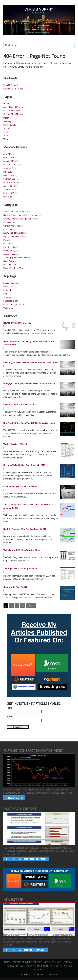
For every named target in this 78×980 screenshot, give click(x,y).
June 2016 (8, 190)
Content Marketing (12, 226)
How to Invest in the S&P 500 (17, 323)
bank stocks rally (11, 301)
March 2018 (9, 158)
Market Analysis (10, 251)
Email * (10, 717)
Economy (8, 229)
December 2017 (11, 165)
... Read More (14, 798)
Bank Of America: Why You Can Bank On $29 (25, 529)
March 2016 (9, 193)
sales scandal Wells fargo (15, 305)
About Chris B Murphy (13, 107)
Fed (5, 294)
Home (6, 104)
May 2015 (8, 197)
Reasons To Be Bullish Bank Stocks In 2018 (24, 465)
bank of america (11, 283)
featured (7, 290)
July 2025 (8, 154)
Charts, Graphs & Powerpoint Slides (19, 219)
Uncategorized (10, 265)
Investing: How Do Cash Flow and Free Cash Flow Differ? (31, 362)
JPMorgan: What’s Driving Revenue (20, 569)
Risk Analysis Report (20, 809)
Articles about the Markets (15, 212)
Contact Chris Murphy (13, 114)
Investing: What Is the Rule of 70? (19, 405)
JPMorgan (8, 297)
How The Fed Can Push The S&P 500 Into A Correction (29, 423)
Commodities (9, 222)
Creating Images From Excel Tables (20, 486)
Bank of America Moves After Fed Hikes (21, 215)
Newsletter (13, 899)
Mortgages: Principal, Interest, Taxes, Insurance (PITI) (29, 383)
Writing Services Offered (14, 268)
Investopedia (9, 247)
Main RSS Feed (11, 85)
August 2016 (9, 186)
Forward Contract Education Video (33, 750)
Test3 (6, 136)
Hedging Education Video (17, 258)
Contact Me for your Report (26, 859)
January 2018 (9, 161)
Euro (5, 240)
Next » (31, 606)
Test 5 (6, 128)
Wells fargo (8, 308)
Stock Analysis (10, 125)
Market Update (10, 254)
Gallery (7, 244)
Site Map (7, 121)
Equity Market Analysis (14, 233)
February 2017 (10, 179)
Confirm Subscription (13, 111)
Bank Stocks (9, 287)
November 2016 (11, 182)
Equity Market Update (13, 237)
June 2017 (8, 168)
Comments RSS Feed (13, 89)
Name (9, 708)
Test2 (6, 132)
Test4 (6, 139)
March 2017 (9, 175)
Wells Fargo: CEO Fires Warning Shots (22, 550)
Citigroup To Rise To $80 (15, 587)
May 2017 (8, 172)
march (6, 118)
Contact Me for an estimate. (26, 950)
